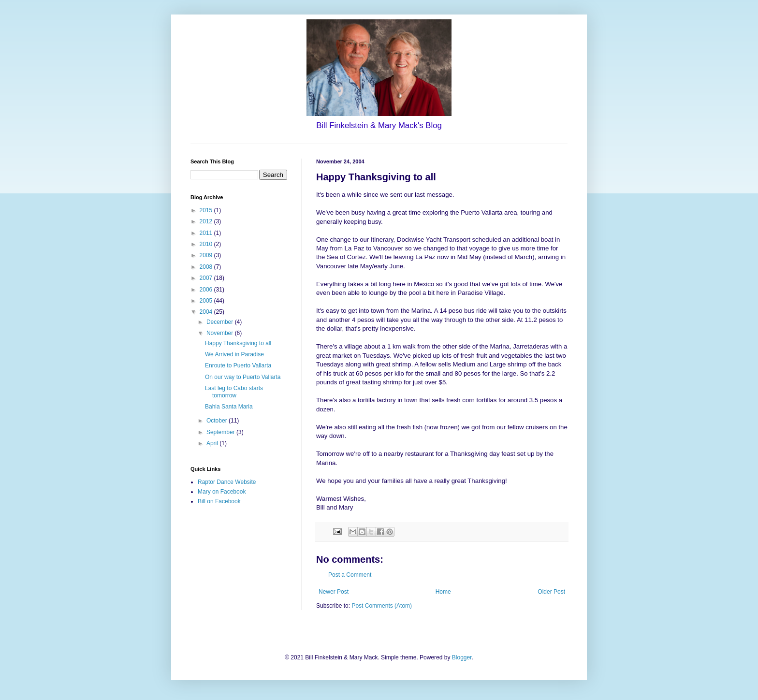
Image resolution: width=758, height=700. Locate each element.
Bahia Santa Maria (229, 407)
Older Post (551, 592)
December (221, 322)
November (221, 333)
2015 (207, 210)
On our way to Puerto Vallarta (243, 377)
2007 (207, 278)
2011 (207, 233)
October (218, 421)
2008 (207, 267)
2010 (207, 244)
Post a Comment (350, 575)
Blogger (462, 657)
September (221, 432)
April (213, 443)
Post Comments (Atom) (382, 606)
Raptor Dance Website (227, 482)
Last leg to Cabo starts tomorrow (234, 392)
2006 (207, 290)
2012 (207, 221)
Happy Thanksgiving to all (238, 343)
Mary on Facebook (222, 492)
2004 (207, 312)
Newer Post (334, 592)
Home (443, 592)
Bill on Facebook (219, 501)
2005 (207, 301)
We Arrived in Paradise (234, 354)
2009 (207, 255)
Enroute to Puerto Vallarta (238, 365)
